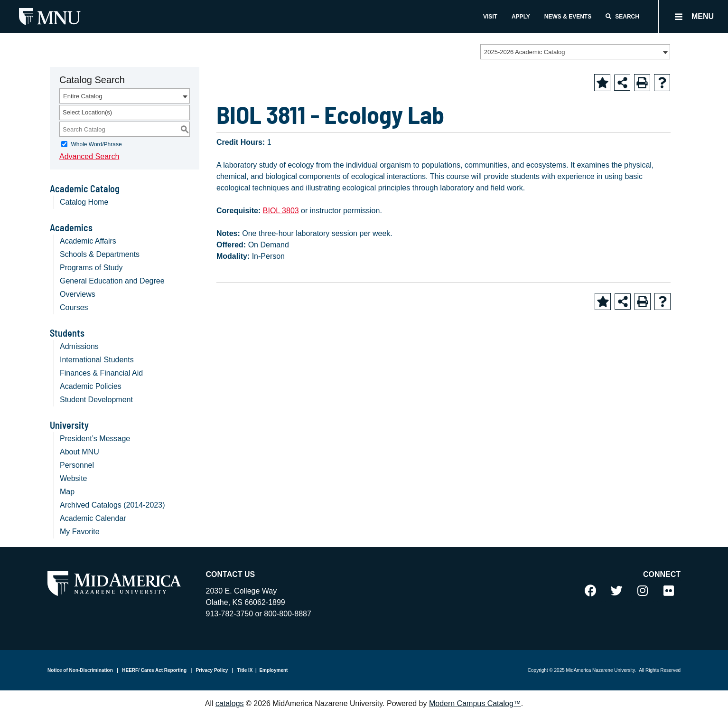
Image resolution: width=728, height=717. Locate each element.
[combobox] (575, 52)
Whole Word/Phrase (96, 144)
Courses (74, 307)
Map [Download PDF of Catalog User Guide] (67, 492)
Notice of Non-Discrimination (80, 670)
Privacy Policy (211, 670)
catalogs (230, 703)
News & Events (568, 17)
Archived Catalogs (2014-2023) (112, 505)
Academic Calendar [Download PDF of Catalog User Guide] (93, 518)
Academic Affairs (88, 241)
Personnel (77, 465)
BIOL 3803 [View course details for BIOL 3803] (281, 211)
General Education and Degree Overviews (112, 288)
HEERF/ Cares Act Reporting (154, 670)
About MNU (79, 452)
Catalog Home (84, 202)
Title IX (244, 670)
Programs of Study (91, 268)
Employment (273, 670)
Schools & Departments (100, 254)
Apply (521, 17)
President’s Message (95, 439)
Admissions (79, 346)
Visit (490, 17)
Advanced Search (89, 156)
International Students (97, 360)
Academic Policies (91, 386)
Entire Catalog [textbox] (83, 96)
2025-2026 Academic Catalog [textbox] (525, 52)
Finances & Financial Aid (101, 373)
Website (74, 478)
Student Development (96, 400)
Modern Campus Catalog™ (475, 703)
